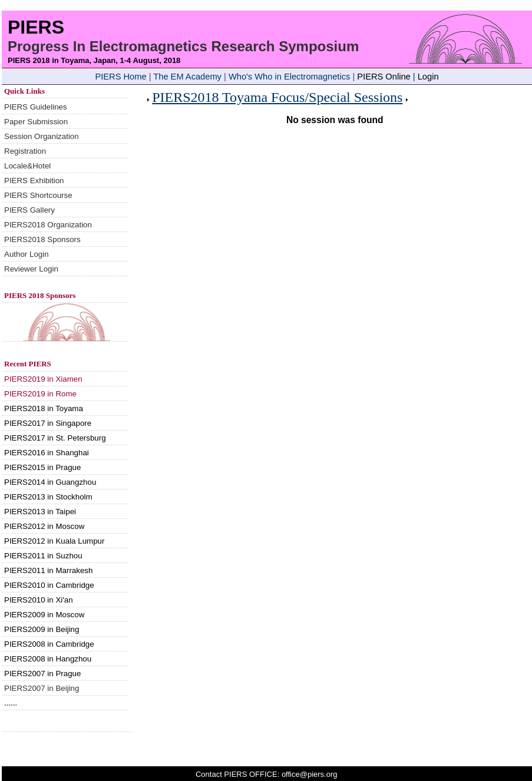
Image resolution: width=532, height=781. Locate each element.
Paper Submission (36, 122)
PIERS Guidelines (36, 107)
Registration (25, 151)
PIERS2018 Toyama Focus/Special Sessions (277, 97)
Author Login (27, 254)
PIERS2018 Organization (48, 225)
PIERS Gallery (29, 210)
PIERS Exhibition (34, 181)
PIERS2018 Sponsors (42, 239)
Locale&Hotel (27, 166)
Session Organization (42, 136)
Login (428, 77)
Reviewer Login (31, 269)
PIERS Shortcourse (38, 195)
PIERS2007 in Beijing (42, 688)
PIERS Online (384, 77)
